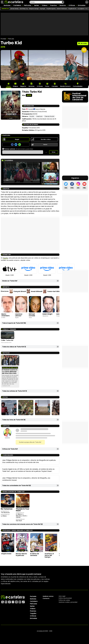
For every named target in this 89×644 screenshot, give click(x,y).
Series (36, 5)
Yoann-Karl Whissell (55, 291)
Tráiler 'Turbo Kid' (7, 340)
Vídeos (45, 5)
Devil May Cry (24, 9)
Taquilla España (51, 9)
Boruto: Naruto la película (21, 555)
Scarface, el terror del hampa (49, 555)
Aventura (39, 116)
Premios (53, 5)
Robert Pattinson (62, 9)
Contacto (46, 598)
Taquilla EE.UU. (72, 9)
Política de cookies (64, 600)
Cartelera (17, 5)
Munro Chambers (5, 315)
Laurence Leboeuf (19, 315)
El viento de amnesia (35, 555)
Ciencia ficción (49, 116)
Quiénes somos (48, 596)
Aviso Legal (62, 596)
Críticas (72, 5)
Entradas (82, 5)
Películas (28, 5)
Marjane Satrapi (34, 9)
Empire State (6, 554)
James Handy (14, 9)
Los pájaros (81, 9)
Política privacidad (65, 598)
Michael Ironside (32, 315)
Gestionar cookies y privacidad (68, 602)
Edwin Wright (47, 314)
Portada (3, 39)
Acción (32, 116)
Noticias (7, 5)
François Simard (20, 291)
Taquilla (33, 613)
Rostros (63, 5)
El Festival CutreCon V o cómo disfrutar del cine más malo (10, 371)
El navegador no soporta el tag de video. (22, 173)
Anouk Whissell (37, 291)
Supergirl (42, 9)
